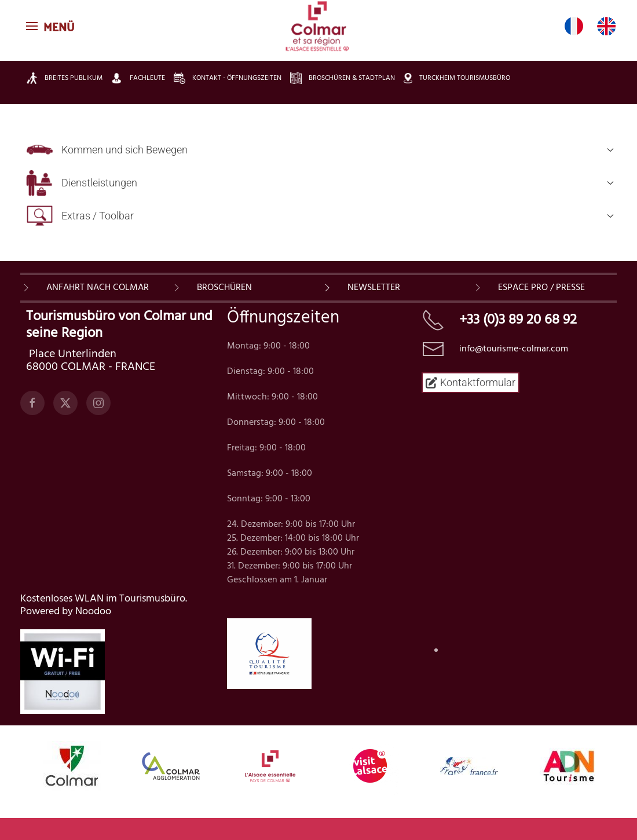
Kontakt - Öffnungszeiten (228, 78)
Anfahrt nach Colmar (98, 288)
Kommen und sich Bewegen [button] (320, 150)
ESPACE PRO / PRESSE (541, 288)
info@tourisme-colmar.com (514, 349)
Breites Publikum (64, 78)
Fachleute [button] (138, 78)
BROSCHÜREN (224, 288)
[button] (52, 26)
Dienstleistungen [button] (320, 183)
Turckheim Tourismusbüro (457, 78)
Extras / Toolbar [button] (320, 216)
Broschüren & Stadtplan (343, 78)
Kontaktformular (471, 382)
